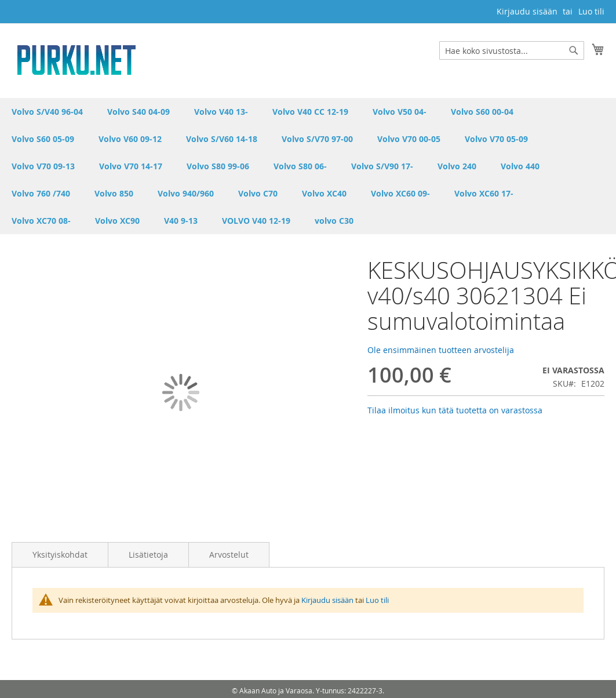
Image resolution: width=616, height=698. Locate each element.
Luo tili (591, 11)
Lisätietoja (148, 555)
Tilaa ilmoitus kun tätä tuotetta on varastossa (455, 410)
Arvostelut (229, 555)
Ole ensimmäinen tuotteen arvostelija (441, 350)
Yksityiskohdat (60, 555)
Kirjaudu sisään (527, 11)
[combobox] (512, 50)
